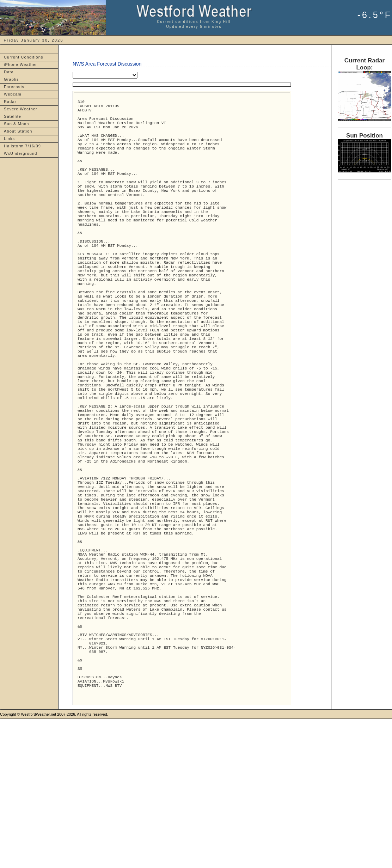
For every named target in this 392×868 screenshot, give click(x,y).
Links (9, 139)
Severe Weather (21, 109)
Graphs (11, 79)
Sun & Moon (17, 124)
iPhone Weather (20, 65)
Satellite (13, 116)
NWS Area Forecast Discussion (107, 64)
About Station (18, 131)
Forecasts (14, 87)
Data (9, 72)
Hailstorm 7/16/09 (22, 146)
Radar (10, 102)
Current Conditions (24, 57)
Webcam (13, 94)
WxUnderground (20, 153)
